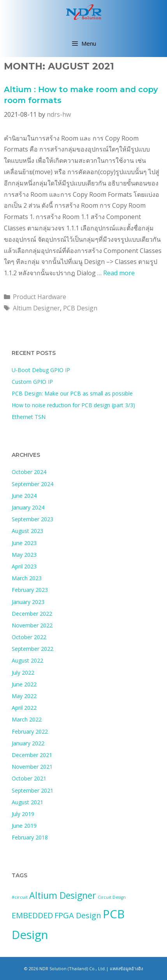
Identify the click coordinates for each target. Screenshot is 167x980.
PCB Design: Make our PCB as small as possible (72, 393)
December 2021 (32, 755)
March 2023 (27, 578)
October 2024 (29, 472)
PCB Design (80, 308)
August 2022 (27, 660)
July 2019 (23, 814)
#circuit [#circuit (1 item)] (20, 897)
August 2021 (27, 802)
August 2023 (27, 531)
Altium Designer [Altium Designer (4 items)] (63, 895)
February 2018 (30, 837)
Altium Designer (36, 308)
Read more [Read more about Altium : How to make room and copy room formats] (119, 273)
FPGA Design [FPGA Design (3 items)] (78, 915)
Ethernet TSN (29, 417)
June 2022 (24, 684)
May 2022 (24, 696)
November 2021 (32, 767)
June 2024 (24, 496)
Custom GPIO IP (32, 382)
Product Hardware (40, 297)
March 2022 (27, 719)
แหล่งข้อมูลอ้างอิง (126, 968)
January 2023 (28, 602)
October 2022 (29, 637)
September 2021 (33, 790)
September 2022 (33, 649)
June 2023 (24, 543)
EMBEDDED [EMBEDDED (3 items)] (32, 915)
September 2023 (33, 519)
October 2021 (29, 778)
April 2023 (24, 566)
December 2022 (32, 614)
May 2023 (24, 555)
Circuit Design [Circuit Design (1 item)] (112, 897)
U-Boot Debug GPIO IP (41, 370)
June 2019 (24, 826)
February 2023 (30, 590)
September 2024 (33, 484)
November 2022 (32, 625)
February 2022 (30, 731)
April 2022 (24, 708)
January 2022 (28, 743)
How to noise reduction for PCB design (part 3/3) (73, 405)
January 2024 (28, 507)
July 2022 (23, 673)
